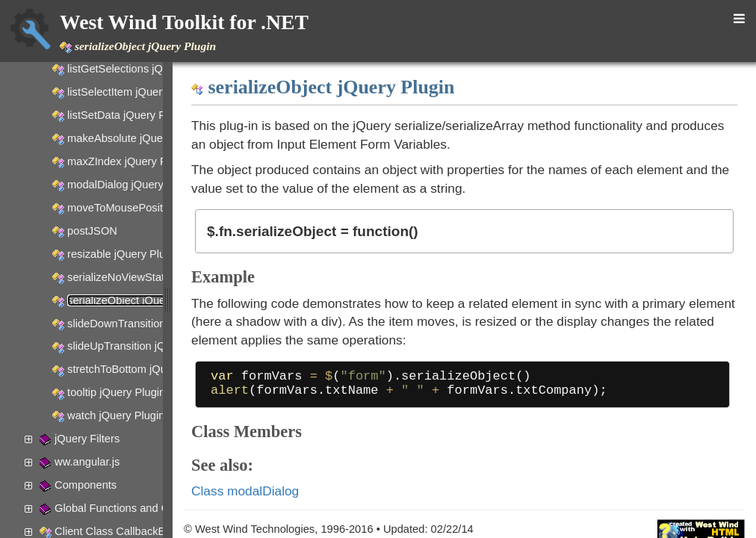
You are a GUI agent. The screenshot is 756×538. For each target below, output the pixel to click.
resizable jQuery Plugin (124, 254)
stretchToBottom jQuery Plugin (141, 369)
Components (86, 485)
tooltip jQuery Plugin (116, 392)
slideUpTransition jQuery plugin (143, 346)
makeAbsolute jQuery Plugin (136, 138)
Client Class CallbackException (130, 531)
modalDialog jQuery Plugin (132, 185)
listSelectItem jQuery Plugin (134, 92)
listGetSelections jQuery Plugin (142, 69)
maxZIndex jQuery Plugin (129, 161)
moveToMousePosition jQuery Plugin (157, 208)
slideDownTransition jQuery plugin (150, 324)
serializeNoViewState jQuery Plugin (153, 277)
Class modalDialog (347, 497)
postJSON (92, 231)
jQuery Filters (87, 439)
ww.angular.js (87, 462)
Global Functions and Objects (126, 508)
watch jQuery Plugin (116, 415)
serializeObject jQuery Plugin (137, 300)
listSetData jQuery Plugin (128, 115)
